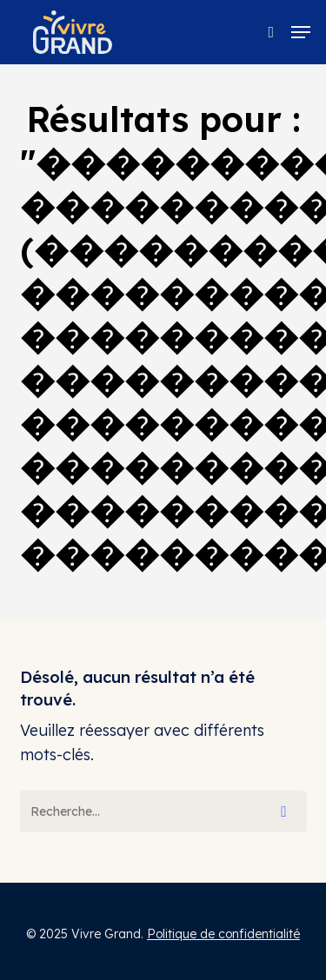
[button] (301, 32)
